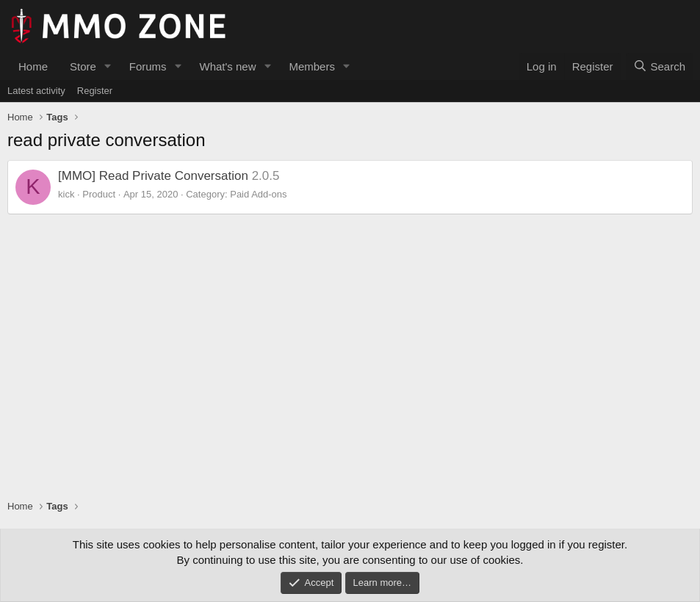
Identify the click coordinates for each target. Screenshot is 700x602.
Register (95, 91)
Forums (148, 66)
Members (312, 66)
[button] (108, 66)
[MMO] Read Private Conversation (153, 176)
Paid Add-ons (258, 194)
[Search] (659, 66)
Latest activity (36, 91)
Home (33, 66)
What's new (227, 66)
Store (83, 66)
